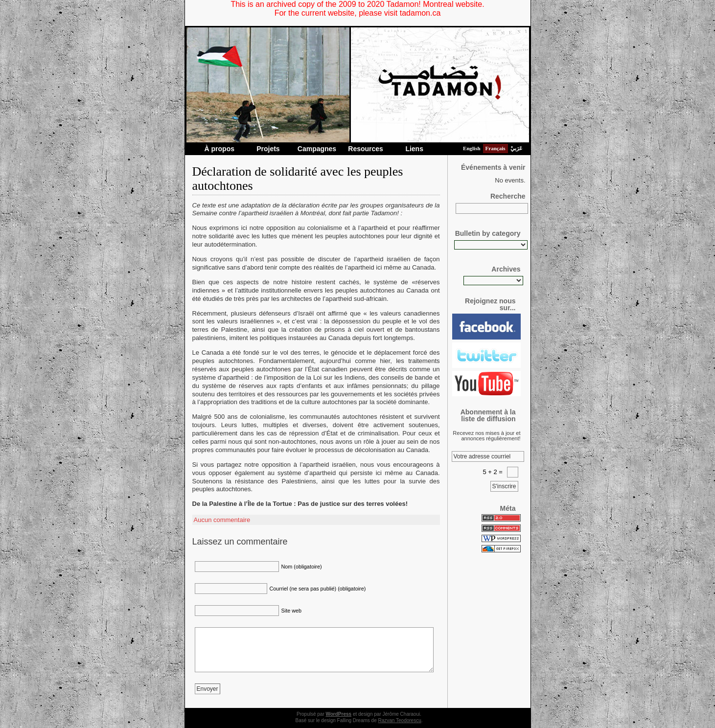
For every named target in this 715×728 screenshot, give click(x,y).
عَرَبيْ (517, 148)
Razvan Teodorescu (400, 720)
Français (496, 148)
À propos (219, 149)
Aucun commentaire (222, 520)
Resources (366, 149)
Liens (414, 149)
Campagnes (317, 149)
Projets (268, 149)
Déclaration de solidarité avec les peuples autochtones (298, 179)
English (472, 148)
